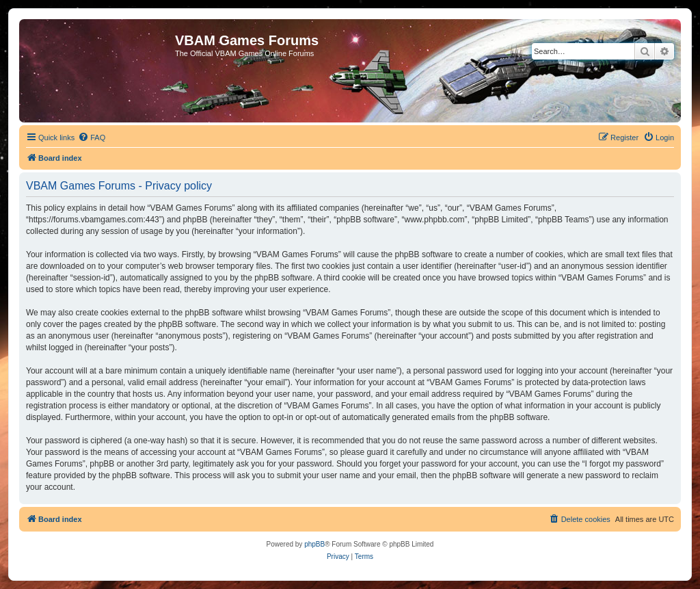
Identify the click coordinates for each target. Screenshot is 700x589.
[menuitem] (92, 138)
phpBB (314, 544)
